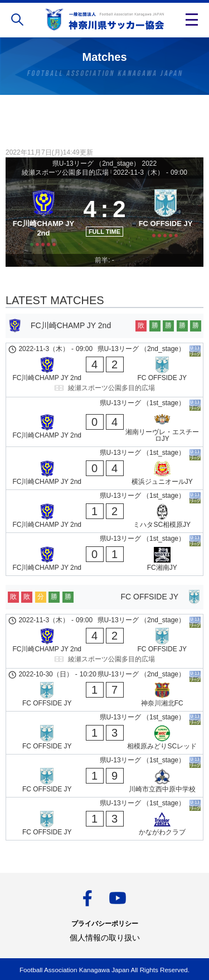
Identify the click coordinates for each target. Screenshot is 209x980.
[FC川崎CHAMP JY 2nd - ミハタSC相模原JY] (104, 511)
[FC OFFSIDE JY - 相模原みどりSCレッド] (104, 733)
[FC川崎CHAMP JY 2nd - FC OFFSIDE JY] (104, 370)
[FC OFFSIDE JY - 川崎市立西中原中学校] (104, 776)
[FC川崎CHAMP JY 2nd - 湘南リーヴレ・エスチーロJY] (104, 422)
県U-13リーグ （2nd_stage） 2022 (104, 164)
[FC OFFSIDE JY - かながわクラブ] (104, 819)
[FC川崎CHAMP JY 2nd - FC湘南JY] (104, 554)
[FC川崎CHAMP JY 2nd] (43, 216)
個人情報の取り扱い (105, 938)
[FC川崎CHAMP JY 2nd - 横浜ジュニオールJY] (104, 468)
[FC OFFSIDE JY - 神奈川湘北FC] (104, 690)
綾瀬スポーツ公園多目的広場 (65, 172)
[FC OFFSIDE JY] (166, 216)
